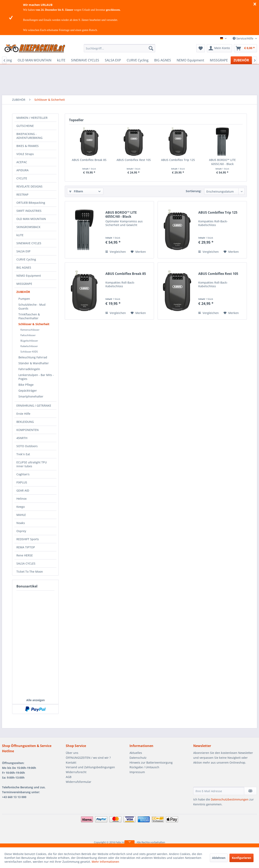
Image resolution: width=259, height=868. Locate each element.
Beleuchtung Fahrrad (33, 357)
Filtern (76, 191)
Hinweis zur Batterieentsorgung (151, 762)
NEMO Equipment (29, 276)
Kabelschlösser (29, 346)
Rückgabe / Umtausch (144, 767)
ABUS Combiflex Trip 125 (178, 160)
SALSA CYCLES (26, 563)
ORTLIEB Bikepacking (31, 203)
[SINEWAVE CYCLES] (85, 60)
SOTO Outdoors (27, 446)
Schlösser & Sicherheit (34, 324)
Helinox (22, 499)
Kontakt (71, 762)
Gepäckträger (28, 391)
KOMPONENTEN (28, 430)
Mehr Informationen (105, 862)
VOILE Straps (25, 154)
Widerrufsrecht (76, 772)
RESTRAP (22, 194)
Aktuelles (136, 753)
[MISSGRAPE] (219, 60)
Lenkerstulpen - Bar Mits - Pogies (36, 377)
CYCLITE (22, 178)
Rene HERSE (25, 555)
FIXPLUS (22, 482)
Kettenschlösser (30, 330)
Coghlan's (23, 474)
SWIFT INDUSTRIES (29, 211)
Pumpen (24, 299)
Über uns (72, 753)
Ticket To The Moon (30, 572)
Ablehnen (219, 858)
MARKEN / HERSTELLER (32, 118)
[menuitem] (119, 48)
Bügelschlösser (29, 341)
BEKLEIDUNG (25, 422)
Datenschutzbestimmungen (230, 799)
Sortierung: (194, 191)
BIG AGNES (24, 267)
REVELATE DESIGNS (29, 186)
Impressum (137, 772)
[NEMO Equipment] (190, 60)
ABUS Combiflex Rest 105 (134, 160)
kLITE (20, 235)
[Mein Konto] (219, 48)
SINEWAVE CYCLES (29, 243)
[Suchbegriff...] (119, 48)
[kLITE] (61, 60)
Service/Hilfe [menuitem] (243, 38)
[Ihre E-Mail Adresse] (219, 791)
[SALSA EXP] (113, 60)
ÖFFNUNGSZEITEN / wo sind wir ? (88, 758)
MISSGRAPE (24, 284)
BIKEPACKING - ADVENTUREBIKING (29, 136)
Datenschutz (138, 758)
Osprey (21, 531)
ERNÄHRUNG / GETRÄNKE (34, 406)
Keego (21, 507)
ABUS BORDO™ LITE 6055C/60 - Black (222, 162)
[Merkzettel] (201, 48)
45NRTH (22, 438)
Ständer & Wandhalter (34, 363)
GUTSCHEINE (25, 126)
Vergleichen (116, 252)
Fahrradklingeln (29, 369)
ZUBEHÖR (23, 292)
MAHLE (21, 515)
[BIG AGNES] (163, 60)
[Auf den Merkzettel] (138, 252)
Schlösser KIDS (29, 352)
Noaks (21, 523)
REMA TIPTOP (26, 547)
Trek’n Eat (23, 454)
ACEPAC (22, 162)
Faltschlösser (28, 335)
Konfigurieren (241, 858)
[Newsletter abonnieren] (250, 791)
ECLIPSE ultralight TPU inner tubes (32, 464)
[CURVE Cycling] (138, 60)
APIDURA (22, 170)
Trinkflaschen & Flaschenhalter (29, 316)
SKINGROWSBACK (28, 227)
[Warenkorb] (245, 48)
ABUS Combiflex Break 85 (89, 160)
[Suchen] (151, 48)
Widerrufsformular (79, 782)
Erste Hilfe (23, 414)
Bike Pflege (26, 385)
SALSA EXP (23, 251)
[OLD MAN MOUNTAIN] (34, 60)
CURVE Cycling (26, 259)
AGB (69, 777)
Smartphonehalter (31, 396)
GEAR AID (23, 490)
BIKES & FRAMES (28, 146)
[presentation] (224, 777)
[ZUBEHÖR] (241, 60)
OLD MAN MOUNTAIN (31, 219)
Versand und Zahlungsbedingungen (90, 767)
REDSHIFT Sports (28, 539)
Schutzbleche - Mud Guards (32, 306)
